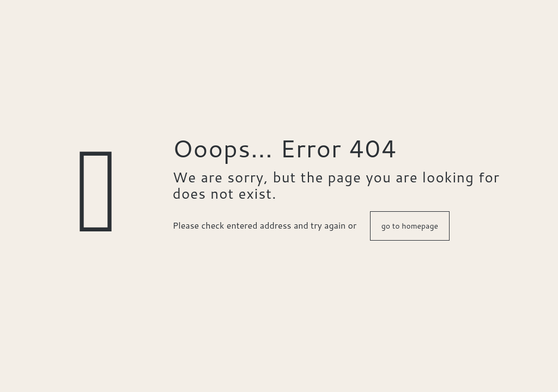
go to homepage (410, 226)
